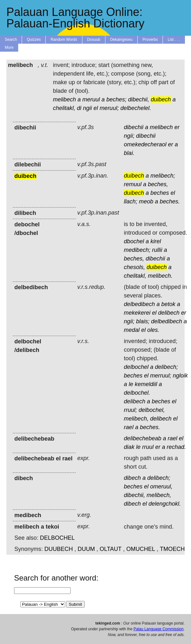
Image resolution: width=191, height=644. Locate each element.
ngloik (180, 376)
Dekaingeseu (121, 40)
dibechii (134, 127)
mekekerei (137, 313)
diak (129, 447)
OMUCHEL (141, 549)
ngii (88, 108)
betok (168, 304)
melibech (65, 99)
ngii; (129, 136)
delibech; (166, 367)
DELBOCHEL (57, 538)
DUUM (86, 549)
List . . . (174, 40)
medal (132, 330)
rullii (157, 250)
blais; (143, 321)
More (9, 48)
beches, (158, 184)
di (79, 108)
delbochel (136, 367)
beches (160, 193)
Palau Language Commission (159, 629)
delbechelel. (136, 108)
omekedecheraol (145, 144)
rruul (148, 447)
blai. (129, 153)
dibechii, (139, 99)
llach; (131, 201)
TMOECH (172, 549)
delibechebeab (143, 438)
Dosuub (94, 40)
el (96, 108)
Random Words (64, 40)
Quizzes (34, 40)
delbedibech (139, 304)
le (131, 384)
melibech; (163, 176)
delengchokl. (165, 504)
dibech (132, 478)
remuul (133, 184)
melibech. (160, 276)
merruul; (161, 376)
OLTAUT (111, 549)
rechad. (176, 447)
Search (11, 40)
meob (146, 201)
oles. (153, 330)
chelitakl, (64, 108)
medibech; (137, 250)
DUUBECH (59, 549)
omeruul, (161, 487)
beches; (116, 99)
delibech (169, 313)
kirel (156, 241)
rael (129, 427)
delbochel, (152, 410)
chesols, (134, 267)
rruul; (130, 410)
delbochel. (137, 393)
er (177, 127)
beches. (170, 201)
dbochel (134, 241)
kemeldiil (146, 384)
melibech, (136, 419)
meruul (91, 99)
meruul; (109, 108)
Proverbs (150, 40)
